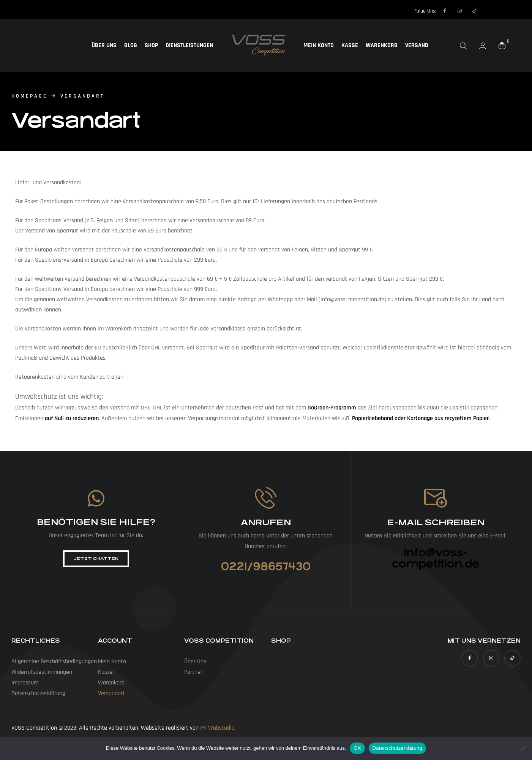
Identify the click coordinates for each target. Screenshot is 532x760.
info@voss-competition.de (436, 558)
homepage (29, 96)
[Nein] (523, 748)
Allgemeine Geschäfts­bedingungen (54, 661)
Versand (417, 45)
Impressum (25, 683)
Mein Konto (319, 45)
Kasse (350, 45)
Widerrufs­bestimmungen (42, 672)
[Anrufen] (266, 498)
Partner (193, 672)
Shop (151, 45)
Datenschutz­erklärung (38, 693)
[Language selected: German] (496, 10)
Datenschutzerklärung (397, 748)
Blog (131, 45)
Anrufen (266, 522)
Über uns (104, 45)
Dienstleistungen (189, 45)
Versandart (111, 693)
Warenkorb (382, 45)
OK (357, 748)
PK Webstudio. (218, 728)
